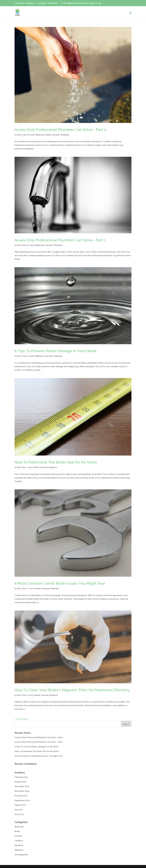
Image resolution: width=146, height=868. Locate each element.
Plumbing (65, 135)
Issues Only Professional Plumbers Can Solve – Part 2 (60, 129)
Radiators (53, 467)
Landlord (19, 840)
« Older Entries (21, 719)
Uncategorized (21, 854)
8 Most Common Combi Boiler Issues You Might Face (60, 583)
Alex (19, 135)
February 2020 (21, 777)
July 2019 (19, 809)
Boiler (49, 135)
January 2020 (21, 782)
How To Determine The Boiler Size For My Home (56, 462)
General (56, 135)
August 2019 (20, 805)
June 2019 (19, 814)
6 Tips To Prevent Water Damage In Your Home (56, 351)
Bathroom (40, 135)
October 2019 (21, 796)
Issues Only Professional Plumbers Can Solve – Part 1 (60, 240)
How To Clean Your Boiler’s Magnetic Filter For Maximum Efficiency (72, 690)
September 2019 (22, 800)
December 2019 (22, 786)
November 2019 (22, 791)
